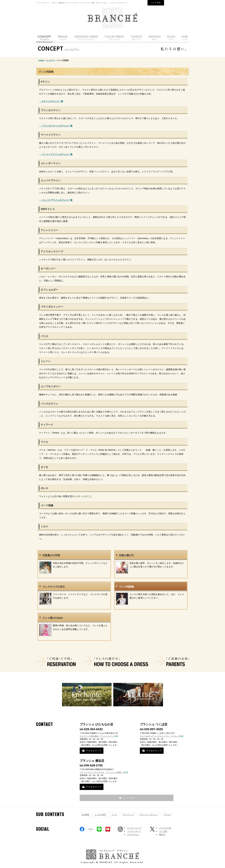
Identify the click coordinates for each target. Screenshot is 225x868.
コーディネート (134, 831)
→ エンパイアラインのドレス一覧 (56, 200)
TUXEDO (136, 38)
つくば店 (163, 831)
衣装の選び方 (126, 555)
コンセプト (51, 60)
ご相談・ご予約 (56, 661)
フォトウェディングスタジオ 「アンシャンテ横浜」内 (102, 772)
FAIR (185, 38)
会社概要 (85, 815)
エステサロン (133, 835)
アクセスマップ (94, 751)
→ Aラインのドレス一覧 (51, 101)
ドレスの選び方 (115, 661)
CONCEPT (44, 38)
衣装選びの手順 (51, 555)
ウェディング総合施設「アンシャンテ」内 (97, 736)
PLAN (171, 38)
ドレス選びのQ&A (53, 618)
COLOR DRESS (114, 38)
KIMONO (154, 38)
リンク (114, 815)
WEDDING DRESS (86, 38)
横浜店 (162, 835)
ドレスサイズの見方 (54, 587)
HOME (41, 60)
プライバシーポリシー (149, 815)
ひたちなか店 (165, 828)
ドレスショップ (134, 828)
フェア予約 (156, 3)
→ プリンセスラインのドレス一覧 (56, 126)
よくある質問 (100, 815)
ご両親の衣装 (172, 661)
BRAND (63, 38)
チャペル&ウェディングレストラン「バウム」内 (160, 736)
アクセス (167, 815)
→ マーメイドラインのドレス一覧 (56, 154)
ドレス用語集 (126, 587)
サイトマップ (128, 815)
